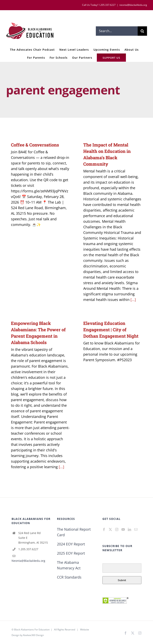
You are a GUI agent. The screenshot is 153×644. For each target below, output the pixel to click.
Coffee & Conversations (35, 145)
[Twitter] (110, 529)
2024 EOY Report (71, 544)
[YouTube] (123, 529)
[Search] (142, 31)
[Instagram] (117, 529)
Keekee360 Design (33, 635)
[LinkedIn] (129, 529)
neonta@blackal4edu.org (133, 5)
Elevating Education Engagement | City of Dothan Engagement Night (111, 330)
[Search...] (117, 31)
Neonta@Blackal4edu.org (28, 561)
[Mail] (136, 529)
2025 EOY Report (71, 553)
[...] (133, 300)
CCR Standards (69, 577)
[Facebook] (104, 529)
